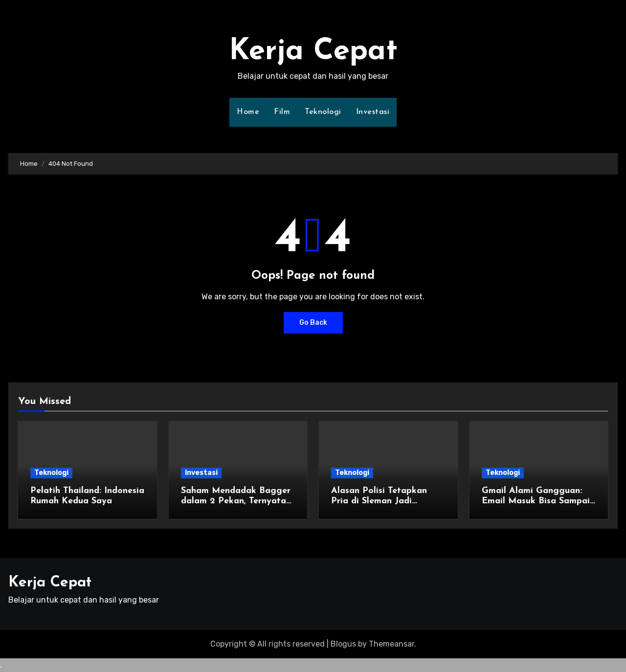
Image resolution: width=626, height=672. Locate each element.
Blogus (343, 644)
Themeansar (391, 644)
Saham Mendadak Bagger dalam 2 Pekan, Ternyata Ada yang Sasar (236, 501)
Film (282, 112)
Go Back (313, 323)
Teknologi (323, 112)
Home (248, 112)
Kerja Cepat (313, 52)
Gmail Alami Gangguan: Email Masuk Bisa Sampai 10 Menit (536, 501)
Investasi (373, 112)
